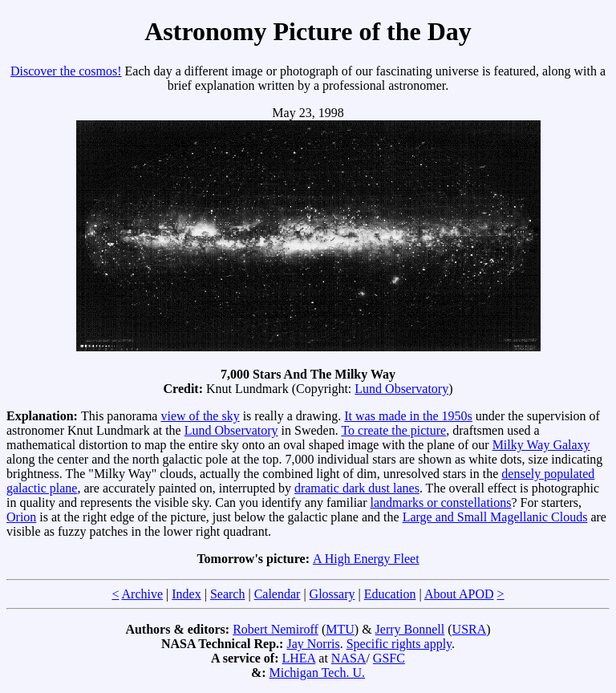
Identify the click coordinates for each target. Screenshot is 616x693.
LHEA (299, 658)
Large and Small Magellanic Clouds (495, 517)
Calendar (278, 594)
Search (228, 594)
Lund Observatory (401, 389)
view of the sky (200, 416)
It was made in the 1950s (408, 416)
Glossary (332, 594)
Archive (143, 594)
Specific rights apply (399, 644)
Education (390, 594)
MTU (340, 629)
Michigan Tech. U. (317, 673)
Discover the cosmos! (66, 71)
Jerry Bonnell (410, 629)
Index (186, 594)
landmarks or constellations (441, 503)
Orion (21, 517)
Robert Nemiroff (276, 629)
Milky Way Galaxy (541, 445)
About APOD (459, 594)
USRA (470, 629)
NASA (349, 658)
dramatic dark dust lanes (357, 488)
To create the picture (393, 430)
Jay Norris (313, 644)
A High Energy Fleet (366, 559)
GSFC (389, 658)
